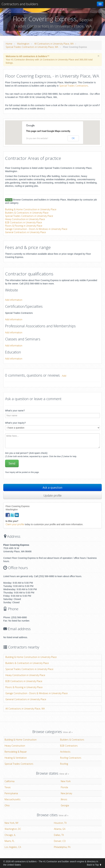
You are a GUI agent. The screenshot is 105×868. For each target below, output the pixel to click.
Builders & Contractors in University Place (27, 213)
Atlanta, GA (60, 829)
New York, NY (11, 823)
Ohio (7, 805)
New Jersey (66, 793)
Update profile (52, 495)
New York (66, 781)
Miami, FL (10, 841)
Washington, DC (13, 829)
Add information (14, 300)
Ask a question (52, 487)
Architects (65, 752)
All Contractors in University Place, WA (54, 44)
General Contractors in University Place (25, 232)
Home (9, 44)
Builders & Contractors (72, 740)
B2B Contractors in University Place (24, 222)
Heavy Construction (15, 746)
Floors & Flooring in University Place (24, 226)
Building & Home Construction (21, 740)
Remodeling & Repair (16, 752)
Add (64, 376)
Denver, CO (60, 841)
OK (73, 138)
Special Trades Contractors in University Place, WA (32, 47)
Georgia (65, 805)
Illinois (64, 799)
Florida (64, 787)
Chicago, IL (10, 835)
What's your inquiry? (15, 423)
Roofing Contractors (71, 758)
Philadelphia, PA (62, 847)
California (10, 781)
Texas (8, 787)
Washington (23, 44)
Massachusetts (13, 799)
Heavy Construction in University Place (25, 219)
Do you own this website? (37, 138)
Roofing (64, 764)
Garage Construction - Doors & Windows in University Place (36, 229)
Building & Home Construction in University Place (31, 209)
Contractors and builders (20, 4)
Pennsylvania (11, 793)
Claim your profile (15, 524)
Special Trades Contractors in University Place (29, 216)
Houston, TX (60, 823)
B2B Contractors (69, 746)
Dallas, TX (59, 835)
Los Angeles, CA (13, 847)
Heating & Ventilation (16, 758)
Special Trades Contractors (74, 86)
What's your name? (15, 411)
